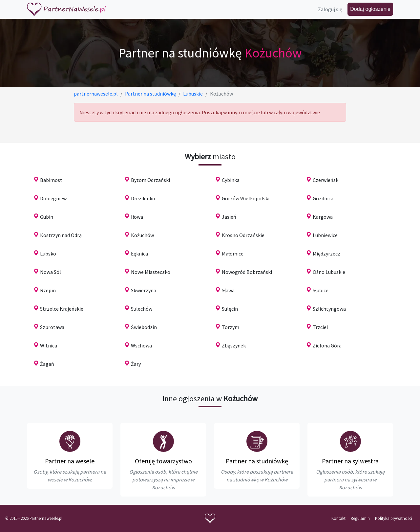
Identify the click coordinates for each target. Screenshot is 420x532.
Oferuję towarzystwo (163, 461)
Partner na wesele (70, 461)
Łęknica (139, 254)
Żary (136, 364)
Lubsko (48, 254)
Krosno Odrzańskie (243, 235)
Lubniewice (325, 235)
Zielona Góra (327, 345)
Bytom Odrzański (150, 180)
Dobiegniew (53, 198)
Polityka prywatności (394, 518)
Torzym (231, 327)
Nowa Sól (51, 272)
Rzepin (48, 290)
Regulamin (360, 518)
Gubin (47, 217)
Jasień (229, 217)
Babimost (51, 180)
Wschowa (141, 345)
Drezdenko (143, 198)
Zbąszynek (234, 345)
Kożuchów (142, 235)
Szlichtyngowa (329, 309)
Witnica (49, 345)
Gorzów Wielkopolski (246, 198)
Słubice (321, 290)
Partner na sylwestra (350, 461)
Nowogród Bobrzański (247, 272)
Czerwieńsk (325, 180)
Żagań (47, 364)
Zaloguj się (330, 9)
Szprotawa (52, 327)
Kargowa (323, 217)
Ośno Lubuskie (329, 272)
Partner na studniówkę (257, 461)
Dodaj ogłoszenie (370, 9)
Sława (228, 290)
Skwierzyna (144, 290)
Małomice (233, 254)
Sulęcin (230, 309)
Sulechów (142, 309)
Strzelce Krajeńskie (62, 309)
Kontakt (338, 518)
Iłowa (137, 217)
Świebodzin (144, 327)
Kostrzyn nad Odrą (61, 235)
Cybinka (231, 180)
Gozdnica (323, 198)
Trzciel (320, 327)
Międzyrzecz (326, 254)
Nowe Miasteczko (151, 272)
